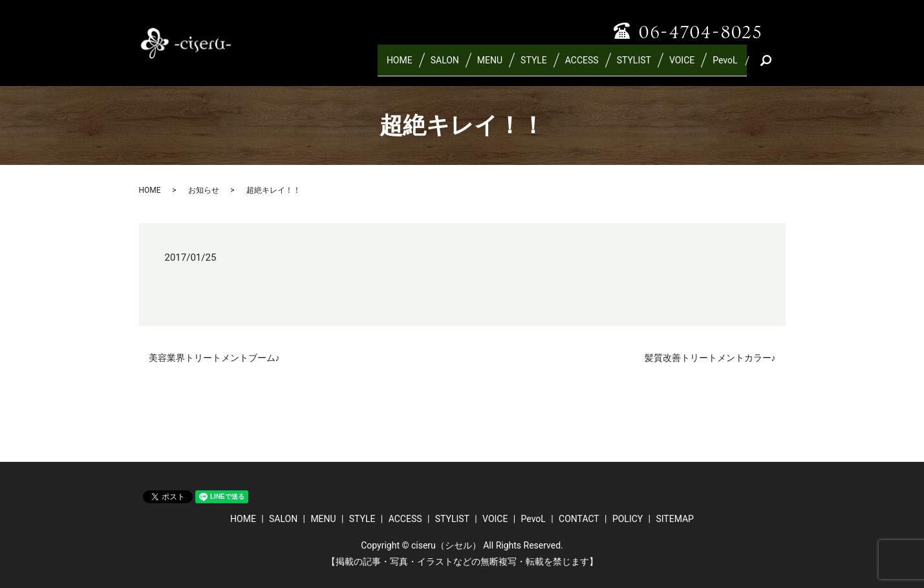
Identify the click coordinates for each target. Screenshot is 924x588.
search (781, 66)
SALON (445, 66)
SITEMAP (675, 519)
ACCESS (582, 66)
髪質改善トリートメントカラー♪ (710, 358)
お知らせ (204, 190)
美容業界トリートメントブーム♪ (214, 358)
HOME (400, 66)
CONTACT (579, 519)
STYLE (534, 66)
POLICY (628, 519)
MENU (490, 66)
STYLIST (634, 66)
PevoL (725, 66)
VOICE (682, 66)
